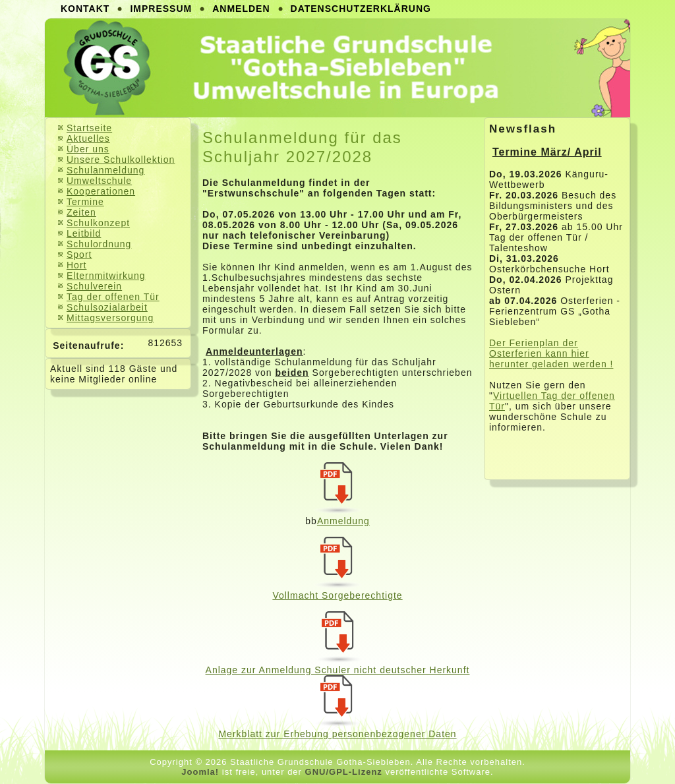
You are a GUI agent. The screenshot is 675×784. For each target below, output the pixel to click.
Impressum (161, 9)
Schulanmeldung (105, 170)
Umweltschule (99, 181)
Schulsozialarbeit (107, 307)
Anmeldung (343, 521)
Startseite (89, 128)
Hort (76, 265)
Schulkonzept (98, 223)
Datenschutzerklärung (361, 9)
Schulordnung (99, 244)
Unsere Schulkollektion (121, 160)
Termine (85, 202)
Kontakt (85, 9)
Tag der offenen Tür (113, 297)
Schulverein (94, 286)
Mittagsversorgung (110, 318)
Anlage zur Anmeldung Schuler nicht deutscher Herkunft (338, 670)
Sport (79, 255)
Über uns (88, 149)
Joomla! (200, 772)
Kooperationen (101, 191)
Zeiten (81, 212)
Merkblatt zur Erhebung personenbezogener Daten (337, 734)
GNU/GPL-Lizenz (344, 772)
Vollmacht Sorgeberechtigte (337, 595)
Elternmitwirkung (106, 276)
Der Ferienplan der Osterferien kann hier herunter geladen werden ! (551, 353)
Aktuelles (88, 138)
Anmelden (241, 9)
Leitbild (84, 233)
